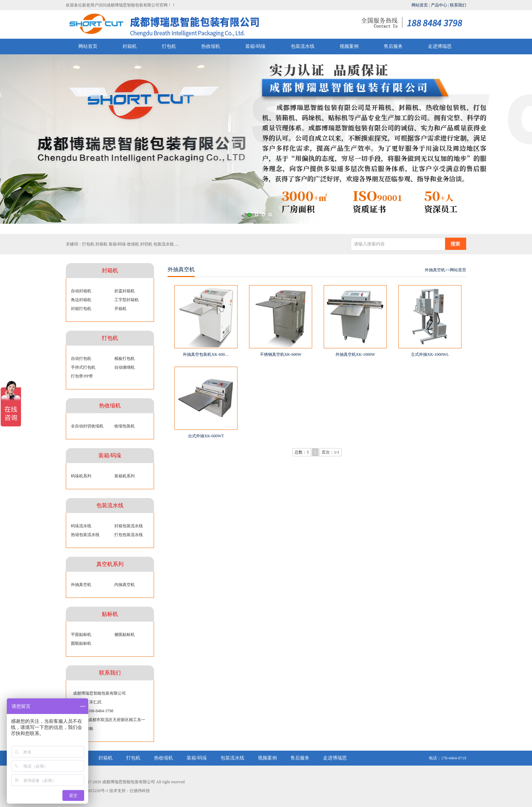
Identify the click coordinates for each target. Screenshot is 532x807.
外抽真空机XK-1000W (355, 354)
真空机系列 (110, 564)
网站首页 (420, 5)
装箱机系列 (125, 476)
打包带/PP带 (82, 376)
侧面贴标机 (125, 635)
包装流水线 (303, 46)
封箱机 (130, 46)
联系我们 (458, 5)
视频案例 (349, 46)
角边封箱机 (81, 300)
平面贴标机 (81, 635)
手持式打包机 (83, 367)
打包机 (169, 46)
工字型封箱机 (127, 300)
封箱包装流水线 (129, 526)
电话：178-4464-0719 (448, 758)
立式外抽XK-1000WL (430, 354)
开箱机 (120, 309)
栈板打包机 (125, 359)
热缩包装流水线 (85, 535)
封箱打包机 (81, 309)
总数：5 (302, 452)
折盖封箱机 (125, 291)
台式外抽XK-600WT (206, 436)
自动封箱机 (81, 291)
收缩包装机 (125, 426)
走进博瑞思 (440, 46)
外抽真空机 (81, 585)
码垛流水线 (81, 526)
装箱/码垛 (255, 46)
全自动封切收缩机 (87, 426)
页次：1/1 (330, 452)
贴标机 (110, 614)
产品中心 (439, 5)
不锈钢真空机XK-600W (281, 354)
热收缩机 (211, 46)
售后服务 (393, 46)
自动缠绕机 (125, 367)
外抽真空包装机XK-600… (206, 354)
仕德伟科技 (140, 791)
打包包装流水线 (129, 535)
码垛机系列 (81, 476)
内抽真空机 (125, 585)
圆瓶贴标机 (81, 643)
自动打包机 (81, 359)
